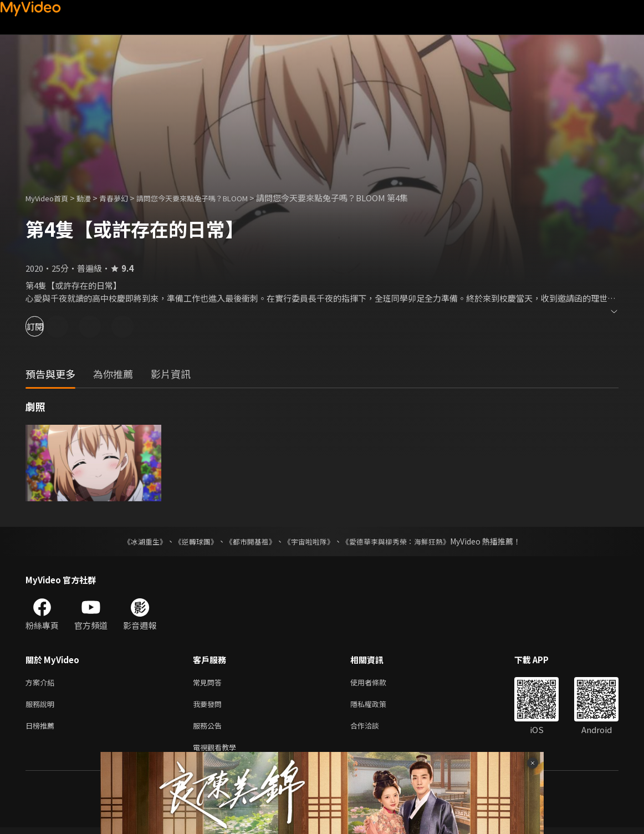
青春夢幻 (126, 198)
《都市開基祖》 (248, 541)
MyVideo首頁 (51, 198)
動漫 (93, 198)
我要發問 (209, 706)
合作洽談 (374, 729)
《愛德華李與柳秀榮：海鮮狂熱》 (403, 541)
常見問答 (209, 683)
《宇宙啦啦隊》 (310, 541)
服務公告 (209, 729)
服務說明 (42, 706)
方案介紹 (42, 683)
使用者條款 (378, 683)
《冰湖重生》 (135, 541)
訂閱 (48, 326)
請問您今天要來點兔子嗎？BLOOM (215, 198)
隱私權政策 (378, 706)
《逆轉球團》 (190, 541)
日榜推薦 (42, 729)
